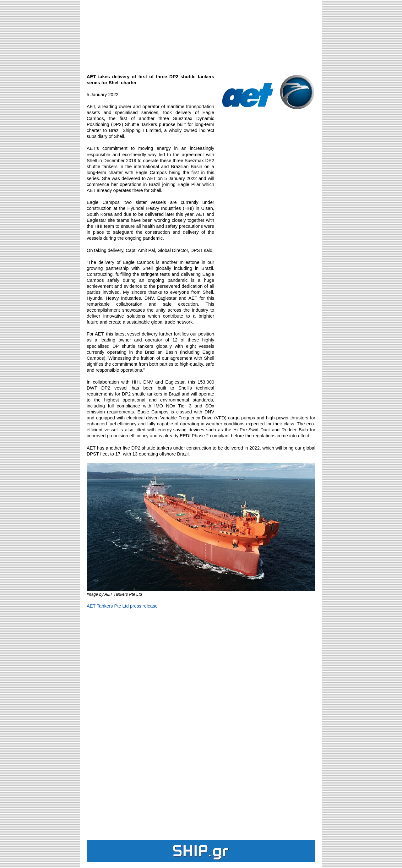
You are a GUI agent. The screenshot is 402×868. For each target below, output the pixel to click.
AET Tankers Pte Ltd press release (122, 606)
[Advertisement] (201, 33)
